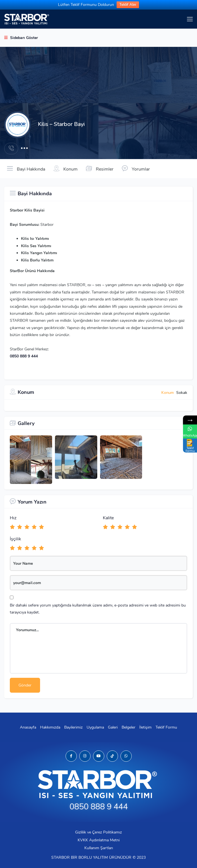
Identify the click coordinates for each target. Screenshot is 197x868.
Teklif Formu (166, 727)
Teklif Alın (128, 5)
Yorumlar (136, 169)
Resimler (100, 169)
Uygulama (95, 727)
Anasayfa (28, 727)
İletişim (145, 727)
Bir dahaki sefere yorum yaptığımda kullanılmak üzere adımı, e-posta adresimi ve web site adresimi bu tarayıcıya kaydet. (98, 609)
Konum (66, 169)
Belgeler (128, 727)
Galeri (113, 727)
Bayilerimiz (73, 727)
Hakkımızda (50, 727)
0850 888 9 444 (24, 356)
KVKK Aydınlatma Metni (99, 840)
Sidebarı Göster (21, 38)
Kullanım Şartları (99, 848)
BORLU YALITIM (93, 857)
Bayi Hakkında (26, 169)
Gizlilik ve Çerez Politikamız (98, 832)
